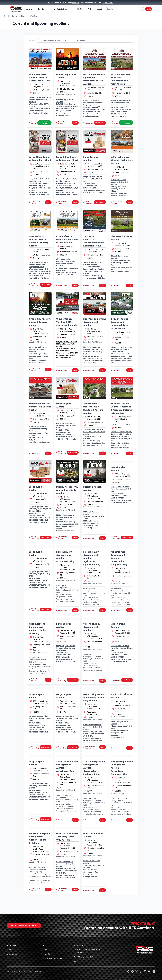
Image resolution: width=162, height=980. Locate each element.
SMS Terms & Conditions (52, 959)
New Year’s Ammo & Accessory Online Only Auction (67, 837)
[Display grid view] (31, 40)
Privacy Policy (47, 950)
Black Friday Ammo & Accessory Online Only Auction (94, 697)
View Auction (100, 123)
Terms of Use (47, 954)
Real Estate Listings (59, 9)
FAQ (90, 9)
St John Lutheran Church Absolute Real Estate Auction (39, 78)
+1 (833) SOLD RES (85, 957)
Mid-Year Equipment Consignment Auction (94, 322)
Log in (75, 123)
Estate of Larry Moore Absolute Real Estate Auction (67, 239)
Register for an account (24, 926)
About (10, 950)
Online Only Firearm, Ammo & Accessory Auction (40, 322)
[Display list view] (34, 40)
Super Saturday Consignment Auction (92, 627)
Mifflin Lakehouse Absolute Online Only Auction (122, 160)
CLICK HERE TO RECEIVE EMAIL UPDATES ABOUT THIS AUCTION (38, 522)
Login (149, 9)
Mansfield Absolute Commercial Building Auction (40, 407)
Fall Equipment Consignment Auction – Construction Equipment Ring (119, 558)
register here (108, 3)
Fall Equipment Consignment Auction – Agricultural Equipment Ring (92, 558)
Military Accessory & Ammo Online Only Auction (67, 490)
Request (76, 3)
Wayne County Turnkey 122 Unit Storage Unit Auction (67, 322)
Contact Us (12, 954)
